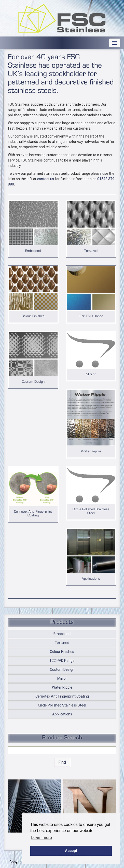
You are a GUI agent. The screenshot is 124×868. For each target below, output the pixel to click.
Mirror (62, 678)
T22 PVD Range (62, 661)
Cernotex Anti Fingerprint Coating (62, 696)
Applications (62, 714)
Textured (62, 643)
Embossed (62, 634)
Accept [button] (71, 851)
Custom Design (62, 669)
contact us (46, 179)
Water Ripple (62, 687)
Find (62, 762)
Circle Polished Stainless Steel (62, 705)
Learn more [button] (42, 838)
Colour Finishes (62, 652)
